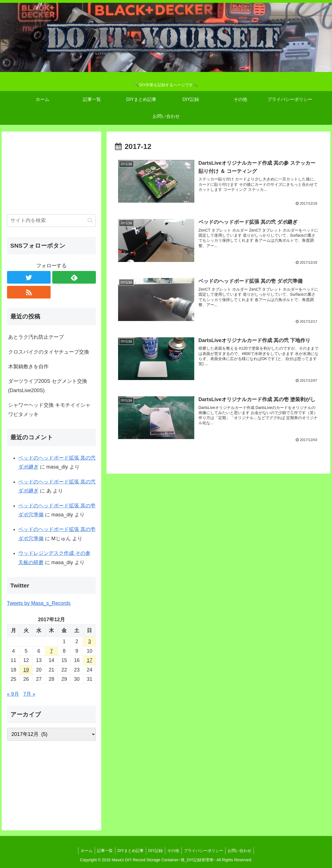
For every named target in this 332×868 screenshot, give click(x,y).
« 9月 (13, 694)
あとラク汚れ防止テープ (36, 337)
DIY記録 (156, 851)
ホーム (83, 851)
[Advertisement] (52, 172)
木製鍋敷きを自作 (28, 367)
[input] (52, 221)
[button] (90, 220)
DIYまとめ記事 (129, 851)
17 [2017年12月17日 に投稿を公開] (89, 660)
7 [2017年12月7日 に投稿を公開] (51, 651)
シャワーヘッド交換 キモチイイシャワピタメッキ (49, 410)
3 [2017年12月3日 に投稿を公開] (89, 641)
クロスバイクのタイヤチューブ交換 (49, 352)
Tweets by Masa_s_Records (39, 603)
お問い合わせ (243, 851)
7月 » (29, 694)
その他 (175, 851)
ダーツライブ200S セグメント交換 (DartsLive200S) (48, 386)
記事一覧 (102, 851)
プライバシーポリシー (206, 851)
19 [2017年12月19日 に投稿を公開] (26, 670)
